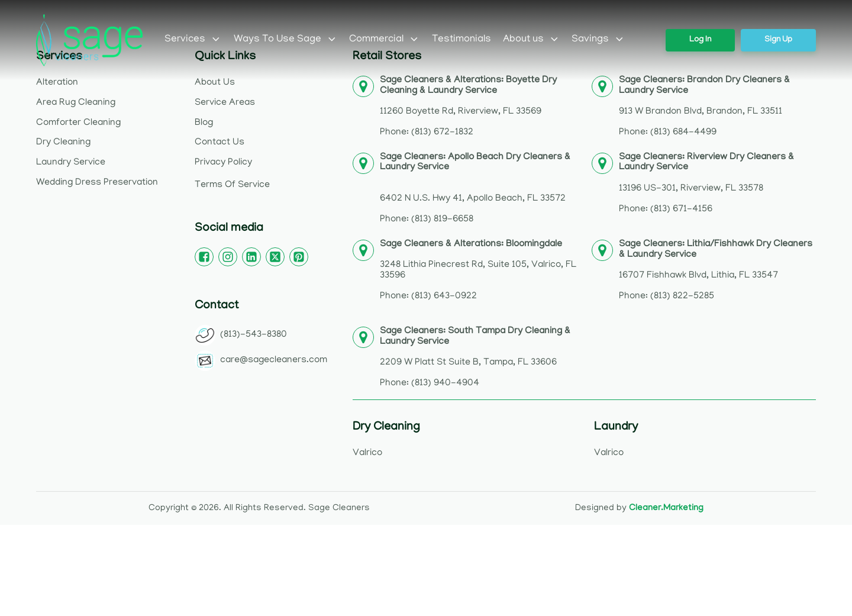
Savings (598, 40)
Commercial (385, 40)
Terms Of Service (232, 185)
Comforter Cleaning (78, 123)
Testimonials (461, 40)
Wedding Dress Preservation (97, 183)
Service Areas (225, 103)
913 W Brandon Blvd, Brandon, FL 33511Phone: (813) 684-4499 (704, 107)
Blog (204, 123)
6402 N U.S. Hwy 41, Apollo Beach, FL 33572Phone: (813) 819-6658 (475, 189)
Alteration (57, 83)
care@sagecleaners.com (274, 360)
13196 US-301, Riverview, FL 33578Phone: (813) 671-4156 (706, 184)
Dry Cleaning (63, 143)
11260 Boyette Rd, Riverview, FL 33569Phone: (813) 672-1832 (468, 107)
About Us (215, 83)
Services (193, 40)
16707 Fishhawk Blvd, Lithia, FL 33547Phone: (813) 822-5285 (716, 271)
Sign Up (778, 40)
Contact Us (220, 143)
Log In (700, 40)
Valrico (367, 453)
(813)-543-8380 (254, 335)
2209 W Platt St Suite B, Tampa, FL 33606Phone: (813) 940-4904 (475, 358)
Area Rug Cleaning (76, 103)
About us (532, 40)
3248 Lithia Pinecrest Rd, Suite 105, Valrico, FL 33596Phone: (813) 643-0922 (478, 271)
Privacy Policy (223, 163)
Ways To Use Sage (286, 40)
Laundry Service (71, 163)
